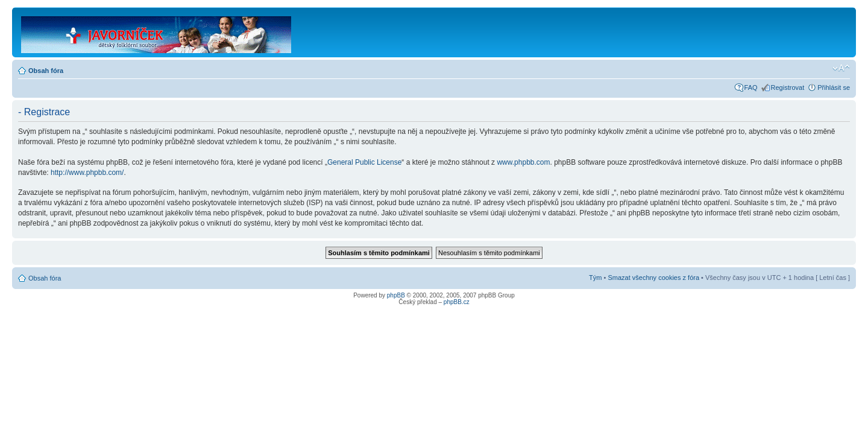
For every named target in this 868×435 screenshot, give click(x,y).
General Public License (364, 162)
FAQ (751, 87)
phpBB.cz (457, 302)
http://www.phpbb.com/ (87, 173)
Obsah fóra (46, 71)
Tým (595, 278)
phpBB (396, 295)
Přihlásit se (834, 87)
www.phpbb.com (523, 162)
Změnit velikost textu (841, 68)
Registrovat (788, 87)
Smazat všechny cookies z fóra (653, 278)
